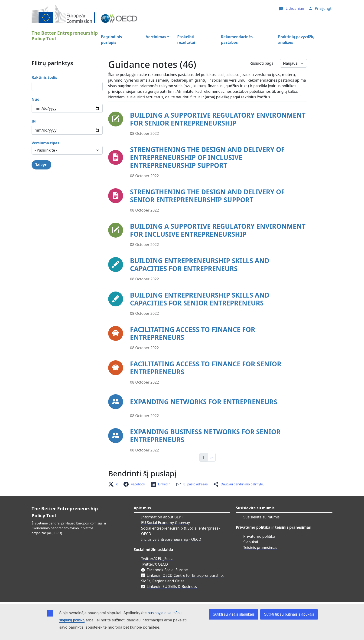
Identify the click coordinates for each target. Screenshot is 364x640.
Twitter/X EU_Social (158, 559)
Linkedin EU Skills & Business (172, 587)
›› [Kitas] (211, 457)
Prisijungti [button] (324, 8)
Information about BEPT (162, 517)
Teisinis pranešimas (260, 547)
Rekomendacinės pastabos (237, 40)
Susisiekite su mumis (261, 517)
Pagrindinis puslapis (111, 40)
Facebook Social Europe (167, 570)
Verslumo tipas (45, 143)
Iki (34, 121)
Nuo (35, 99)
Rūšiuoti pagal (262, 63)
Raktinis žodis (44, 77)
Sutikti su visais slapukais (234, 614)
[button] (114, 484)
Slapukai (251, 542)
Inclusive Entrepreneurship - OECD (171, 539)
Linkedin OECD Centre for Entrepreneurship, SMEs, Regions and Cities (182, 578)
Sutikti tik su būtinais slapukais (289, 614)
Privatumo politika (259, 536)
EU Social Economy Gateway (166, 523)
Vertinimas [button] (156, 37)
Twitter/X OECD (154, 564)
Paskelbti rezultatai (186, 40)
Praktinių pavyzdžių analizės (296, 40)
